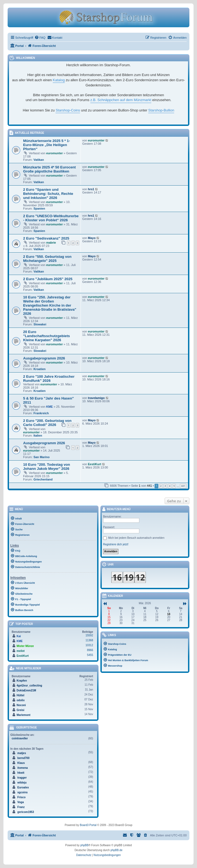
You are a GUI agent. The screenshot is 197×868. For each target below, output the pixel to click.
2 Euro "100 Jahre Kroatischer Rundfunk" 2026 (49, 379)
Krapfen (22, 681)
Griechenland (43, 479)
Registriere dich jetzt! (116, 544)
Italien (38, 435)
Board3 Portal (88, 825)
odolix (21, 700)
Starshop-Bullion (161, 110)
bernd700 (23, 758)
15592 (89, 635)
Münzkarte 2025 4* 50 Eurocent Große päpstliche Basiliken (50, 169)
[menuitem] (40, 38)
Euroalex (23, 787)
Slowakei (40, 324)
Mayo (92, 238)
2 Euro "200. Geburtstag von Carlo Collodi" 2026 (47, 423)
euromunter (55, 153)
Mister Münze (25, 646)
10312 (89, 645)
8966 (90, 650)
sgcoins (23, 792)
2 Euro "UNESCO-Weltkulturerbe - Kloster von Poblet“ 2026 (51, 218)
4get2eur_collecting (29, 686)
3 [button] (165, 486)
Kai (19, 636)
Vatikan (39, 160)
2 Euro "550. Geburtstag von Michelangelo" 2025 (47, 259)
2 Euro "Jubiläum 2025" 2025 (48, 279)
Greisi (20, 710)
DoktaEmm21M (26, 690)
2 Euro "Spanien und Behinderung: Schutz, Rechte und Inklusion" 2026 (48, 194)
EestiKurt (95, 464)
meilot (21, 651)
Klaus (21, 763)
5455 (90, 655)
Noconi (21, 705)
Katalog (59, 80)
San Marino (41, 457)
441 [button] (183, 486)
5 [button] (174, 486)
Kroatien (40, 369)
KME (50, 407)
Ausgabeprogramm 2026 (44, 358)
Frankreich (41, 413)
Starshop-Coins (68, 110)
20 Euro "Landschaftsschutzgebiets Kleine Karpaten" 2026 (47, 336)
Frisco (21, 797)
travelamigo (96, 398)
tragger (22, 778)
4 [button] (170, 486)
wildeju (22, 783)
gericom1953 (26, 812)
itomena (23, 768)
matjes (22, 753)
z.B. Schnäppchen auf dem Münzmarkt (121, 100)
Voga (21, 802)
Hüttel (20, 695)
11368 (89, 640)
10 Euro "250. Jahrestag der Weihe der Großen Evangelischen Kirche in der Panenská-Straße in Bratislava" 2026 (50, 305)
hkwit (21, 773)
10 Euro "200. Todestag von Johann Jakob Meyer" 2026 (47, 467)
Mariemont (24, 715)
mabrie (51, 243)
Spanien (39, 208)
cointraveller (20, 738)
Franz (21, 807)
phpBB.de (116, 850)
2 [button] (161, 486)
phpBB (84, 845)
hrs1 (91, 189)
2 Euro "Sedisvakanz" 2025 (46, 238)
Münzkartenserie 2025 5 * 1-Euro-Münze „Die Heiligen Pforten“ (47, 145)
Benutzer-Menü (116, 509)
